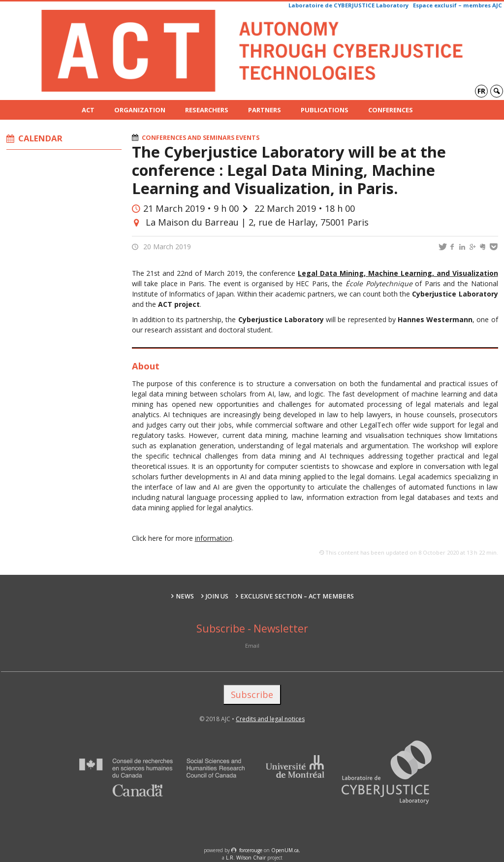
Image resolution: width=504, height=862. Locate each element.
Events (248, 138)
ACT (88, 110)
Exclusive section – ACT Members (297, 596)
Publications (325, 110)
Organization (140, 110)
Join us (217, 596)
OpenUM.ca (285, 850)
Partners (265, 110)
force (251, 850)
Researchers (207, 110)
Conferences (391, 110)
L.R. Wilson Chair (246, 858)
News (185, 596)
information (214, 538)
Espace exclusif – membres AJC (457, 5)
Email (252, 646)
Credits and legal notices (270, 719)
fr (481, 91)
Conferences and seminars (188, 138)
